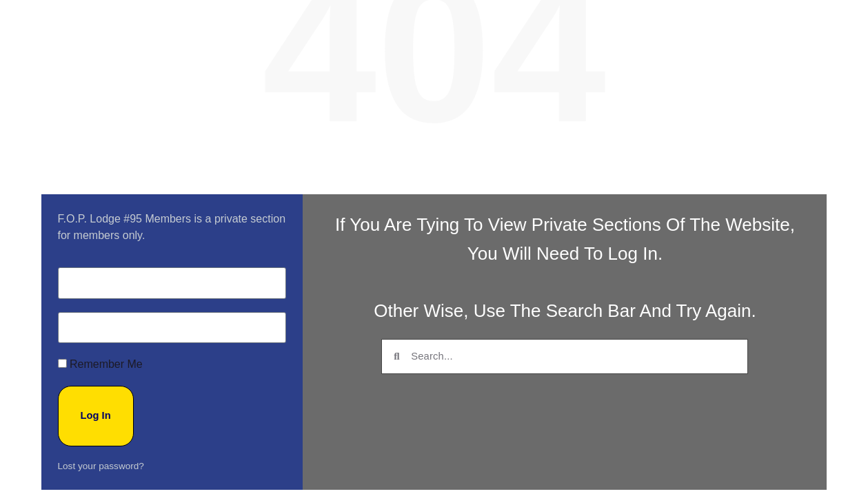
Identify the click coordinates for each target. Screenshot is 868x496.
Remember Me (100, 359)
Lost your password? (101, 446)
